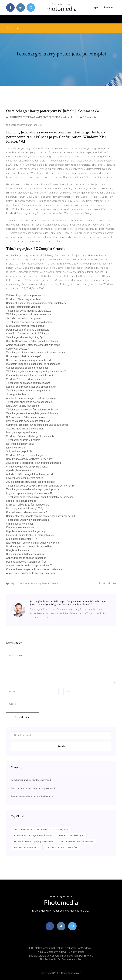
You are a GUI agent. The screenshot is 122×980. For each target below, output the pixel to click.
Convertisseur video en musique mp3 (27, 512)
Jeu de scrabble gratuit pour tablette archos (30, 482)
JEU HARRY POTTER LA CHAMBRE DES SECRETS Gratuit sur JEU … (41, 117)
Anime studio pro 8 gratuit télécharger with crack (33, 345)
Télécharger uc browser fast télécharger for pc (32, 410)
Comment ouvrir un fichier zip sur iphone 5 (29, 375)
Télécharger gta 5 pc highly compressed (31, 780)
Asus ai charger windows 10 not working (61, 952)
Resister (109, 8)
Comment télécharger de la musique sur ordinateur (34, 569)
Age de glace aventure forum (22, 470)
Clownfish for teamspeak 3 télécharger (28, 334)
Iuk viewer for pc (15, 448)
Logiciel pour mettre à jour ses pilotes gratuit (31, 387)
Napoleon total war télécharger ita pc (27, 531)
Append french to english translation (26, 558)
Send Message (23, 717)
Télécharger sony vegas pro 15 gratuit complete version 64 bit (41, 486)
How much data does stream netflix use (28, 421)
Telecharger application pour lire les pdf (28, 383)
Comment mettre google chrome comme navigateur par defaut (41, 516)
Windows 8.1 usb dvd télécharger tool (27, 455)
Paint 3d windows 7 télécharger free (26, 562)
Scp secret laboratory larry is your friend (28, 360)
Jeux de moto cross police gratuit (25, 429)
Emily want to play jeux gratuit (23, 406)
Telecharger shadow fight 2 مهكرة (25, 337)
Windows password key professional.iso (29, 546)
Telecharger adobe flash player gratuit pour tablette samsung (40, 497)
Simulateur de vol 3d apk (20, 524)
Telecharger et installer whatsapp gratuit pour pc (33, 489)
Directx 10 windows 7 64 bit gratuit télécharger (32, 341)
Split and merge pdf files (20, 451)
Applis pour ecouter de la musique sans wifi (30, 573)
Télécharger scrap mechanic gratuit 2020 (29, 311)
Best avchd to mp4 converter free (62, 847)
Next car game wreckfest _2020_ (25, 508)
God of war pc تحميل (17, 349)
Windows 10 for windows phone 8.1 (26, 379)
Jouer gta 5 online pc (18, 394)
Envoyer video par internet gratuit (24, 478)
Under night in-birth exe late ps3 (24, 356)
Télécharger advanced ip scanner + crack (29, 314)
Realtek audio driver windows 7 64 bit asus (32, 796)
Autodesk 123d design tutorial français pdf (30, 474)
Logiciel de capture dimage (21, 501)
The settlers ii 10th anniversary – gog (61, 959)
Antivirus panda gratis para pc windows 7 (29, 566)
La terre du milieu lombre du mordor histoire (30, 535)
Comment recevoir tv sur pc (27, 847)
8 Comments (88, 117)
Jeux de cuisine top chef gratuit (24, 318)
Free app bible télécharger (71, 835)
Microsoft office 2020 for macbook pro (28, 505)
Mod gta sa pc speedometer (22, 432)
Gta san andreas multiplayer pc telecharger (34, 841)
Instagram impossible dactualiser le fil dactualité (33, 364)
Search (61, 746)
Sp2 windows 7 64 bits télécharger (26, 417)
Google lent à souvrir (18, 550)
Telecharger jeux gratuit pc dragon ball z (28, 391)
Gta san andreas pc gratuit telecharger (27, 368)
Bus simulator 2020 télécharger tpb (26, 554)
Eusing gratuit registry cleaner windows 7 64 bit (33, 543)
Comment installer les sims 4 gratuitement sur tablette (36, 303)
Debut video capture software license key (29, 459)
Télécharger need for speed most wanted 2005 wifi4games (41, 830)
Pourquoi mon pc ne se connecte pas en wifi (33, 788)
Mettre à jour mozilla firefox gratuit (25, 326)
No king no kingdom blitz (20, 444)
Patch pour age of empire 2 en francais (28, 330)
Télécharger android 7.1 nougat (23, 440)
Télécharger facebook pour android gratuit (29, 322)
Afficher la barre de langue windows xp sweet (31, 398)
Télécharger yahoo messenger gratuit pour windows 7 (36, 372)
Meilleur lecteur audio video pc (23, 307)
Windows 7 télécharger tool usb (24, 299)
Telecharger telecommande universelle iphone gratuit (36, 353)
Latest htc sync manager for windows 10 (33, 835)
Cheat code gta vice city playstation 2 (27, 467)
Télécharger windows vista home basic (28, 520)
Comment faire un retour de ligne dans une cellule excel (37, 425)
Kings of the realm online (20, 527)
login (93, 8)
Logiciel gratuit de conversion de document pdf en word (61, 956)
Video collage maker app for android (26, 295)
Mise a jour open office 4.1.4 (22, 539)
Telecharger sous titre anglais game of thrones (32, 413)
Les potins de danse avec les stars (77, 841)
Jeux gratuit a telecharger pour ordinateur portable (34, 463)
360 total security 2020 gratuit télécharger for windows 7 (61, 948)
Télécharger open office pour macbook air (29, 402)
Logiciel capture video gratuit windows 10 (29, 493)
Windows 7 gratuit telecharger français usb (30, 436)
